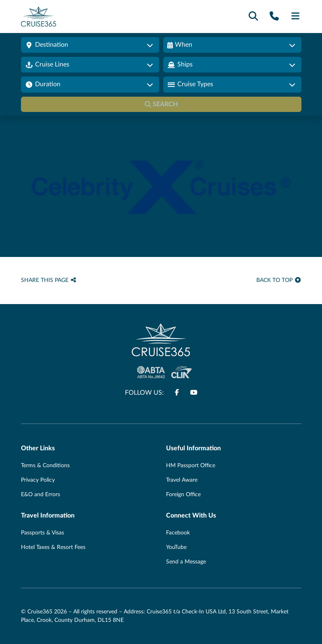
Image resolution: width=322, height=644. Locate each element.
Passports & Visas (43, 533)
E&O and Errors (41, 495)
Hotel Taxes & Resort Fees (53, 547)
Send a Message (186, 562)
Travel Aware (182, 480)
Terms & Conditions (45, 466)
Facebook (178, 533)
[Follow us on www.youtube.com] (194, 393)
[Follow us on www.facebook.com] (177, 393)
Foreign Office (183, 495)
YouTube (176, 547)
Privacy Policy (38, 480)
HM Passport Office (191, 466)
